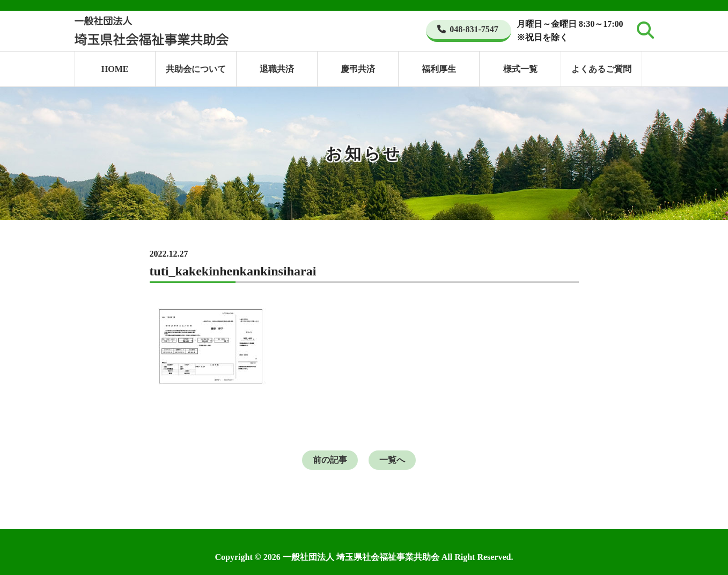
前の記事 (330, 460)
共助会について (196, 69)
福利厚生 (439, 69)
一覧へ (392, 460)
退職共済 (277, 69)
